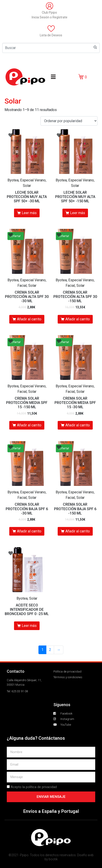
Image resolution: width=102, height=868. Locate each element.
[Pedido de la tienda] (69, 121)
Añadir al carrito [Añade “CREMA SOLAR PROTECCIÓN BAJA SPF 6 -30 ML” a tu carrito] (29, 531)
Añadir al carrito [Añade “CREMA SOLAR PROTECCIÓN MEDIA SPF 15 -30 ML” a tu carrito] (78, 425)
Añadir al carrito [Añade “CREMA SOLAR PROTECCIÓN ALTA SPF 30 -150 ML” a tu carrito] (78, 319)
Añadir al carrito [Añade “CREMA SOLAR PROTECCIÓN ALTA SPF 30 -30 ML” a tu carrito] (29, 319)
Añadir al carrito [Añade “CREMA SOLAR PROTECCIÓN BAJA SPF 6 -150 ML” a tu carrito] (78, 531)
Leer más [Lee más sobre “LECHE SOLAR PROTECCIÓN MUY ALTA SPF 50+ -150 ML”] (78, 213)
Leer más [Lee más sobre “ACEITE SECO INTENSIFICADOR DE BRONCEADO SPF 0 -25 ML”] (29, 626)
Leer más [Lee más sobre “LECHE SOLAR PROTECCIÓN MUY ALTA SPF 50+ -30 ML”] (29, 213)
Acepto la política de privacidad (34, 787)
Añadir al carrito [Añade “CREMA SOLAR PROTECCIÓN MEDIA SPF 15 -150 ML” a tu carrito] (29, 425)
